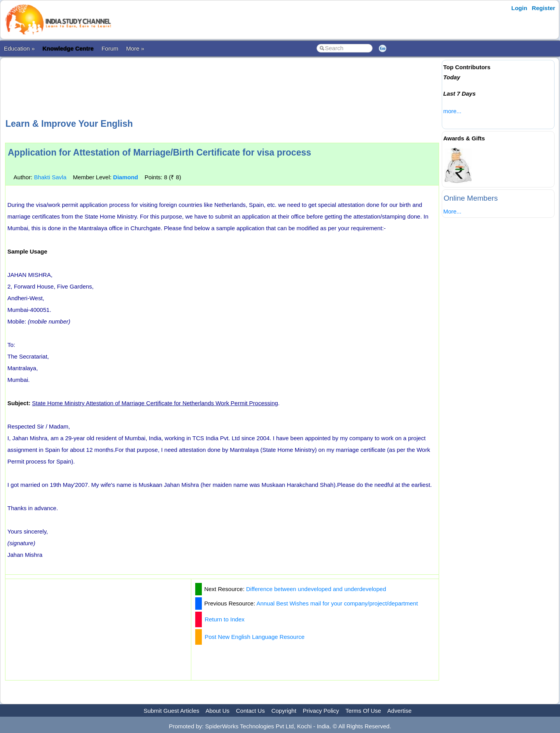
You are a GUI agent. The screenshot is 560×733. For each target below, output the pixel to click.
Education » (19, 48)
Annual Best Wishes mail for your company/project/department (337, 603)
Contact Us (250, 711)
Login (519, 8)
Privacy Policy (321, 711)
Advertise (400, 711)
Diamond (126, 177)
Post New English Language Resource (255, 637)
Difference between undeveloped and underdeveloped (316, 589)
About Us (217, 711)
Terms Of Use (363, 711)
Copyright (284, 711)
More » (135, 48)
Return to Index (225, 619)
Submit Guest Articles (171, 711)
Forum (110, 48)
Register (544, 8)
